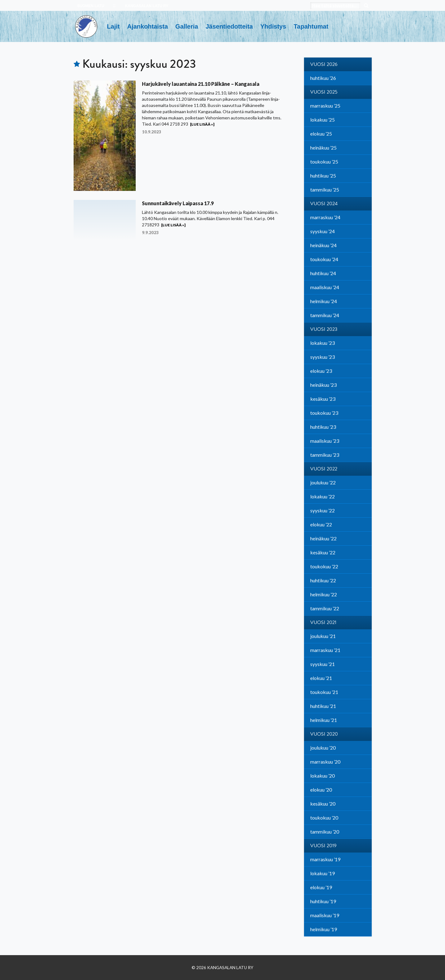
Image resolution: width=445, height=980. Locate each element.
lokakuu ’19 (322, 873)
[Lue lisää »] (202, 124)
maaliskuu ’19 (325, 915)
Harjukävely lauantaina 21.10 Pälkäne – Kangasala (201, 84)
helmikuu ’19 (324, 929)
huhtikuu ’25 (323, 176)
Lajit (113, 26)
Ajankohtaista (147, 26)
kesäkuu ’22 (323, 552)
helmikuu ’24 (324, 301)
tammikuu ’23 (325, 455)
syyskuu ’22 (322, 510)
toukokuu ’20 (324, 818)
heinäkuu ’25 (323, 148)
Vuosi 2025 (324, 92)
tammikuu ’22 (325, 608)
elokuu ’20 (321, 790)
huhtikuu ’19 (323, 901)
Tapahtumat (311, 26)
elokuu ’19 (321, 887)
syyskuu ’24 (322, 231)
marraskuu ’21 (325, 650)
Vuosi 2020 (324, 734)
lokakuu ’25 (322, 120)
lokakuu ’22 (322, 496)
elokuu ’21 (321, 678)
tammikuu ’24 (325, 315)
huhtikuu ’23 (323, 427)
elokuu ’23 (321, 371)
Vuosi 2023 (324, 329)
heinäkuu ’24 (323, 245)
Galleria (187, 26)
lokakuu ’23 (322, 343)
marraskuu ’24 (325, 217)
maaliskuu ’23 (325, 441)
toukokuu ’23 (324, 413)
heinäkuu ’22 (323, 538)
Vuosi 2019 (323, 846)
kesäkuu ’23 (323, 399)
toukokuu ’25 (324, 162)
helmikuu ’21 (324, 720)
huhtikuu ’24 (323, 273)
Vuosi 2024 (324, 204)
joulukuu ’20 (323, 748)
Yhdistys (273, 26)
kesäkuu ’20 (323, 804)
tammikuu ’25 (325, 190)
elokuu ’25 (321, 134)
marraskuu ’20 (325, 762)
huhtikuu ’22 (323, 580)
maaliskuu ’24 (325, 287)
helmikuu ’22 (324, 594)
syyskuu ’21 (322, 664)
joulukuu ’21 (323, 636)
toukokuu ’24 (324, 259)
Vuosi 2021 (323, 622)
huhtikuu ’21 (323, 706)
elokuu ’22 (321, 524)
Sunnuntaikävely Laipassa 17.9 (178, 203)
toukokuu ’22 (324, 566)
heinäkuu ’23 (323, 385)
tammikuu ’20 (325, 832)
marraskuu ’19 (325, 859)
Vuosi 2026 (324, 64)
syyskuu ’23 (322, 357)
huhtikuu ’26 (323, 78)
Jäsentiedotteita (229, 26)
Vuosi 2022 (324, 469)
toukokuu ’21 (324, 692)
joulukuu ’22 (323, 482)
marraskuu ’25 (325, 106)
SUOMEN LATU (91, 6)
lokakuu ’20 (322, 776)
